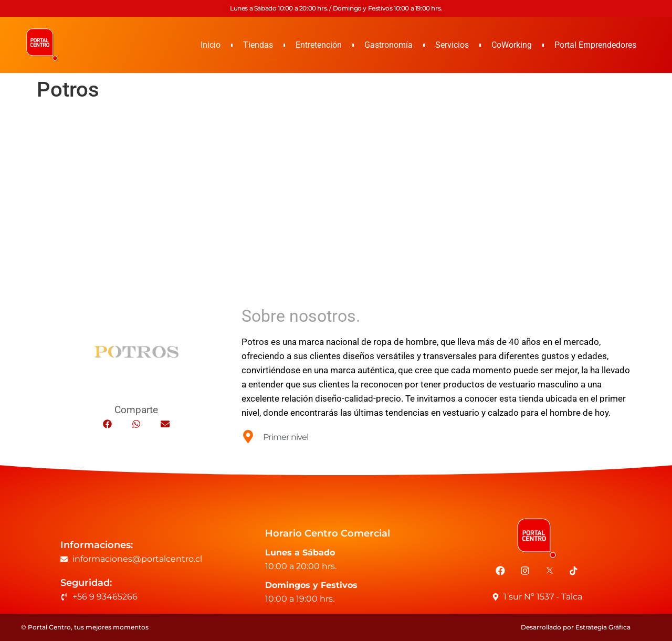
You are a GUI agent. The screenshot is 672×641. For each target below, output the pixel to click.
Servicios (452, 45)
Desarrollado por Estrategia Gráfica (576, 627)
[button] (107, 424)
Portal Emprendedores (595, 45)
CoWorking (512, 45)
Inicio (211, 45)
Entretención (319, 45)
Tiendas (258, 45)
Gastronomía (388, 45)
